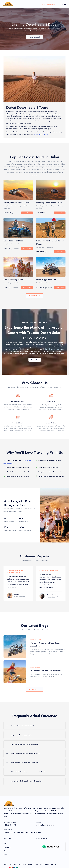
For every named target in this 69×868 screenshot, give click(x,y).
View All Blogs (34, 689)
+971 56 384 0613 (48, 4)
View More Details (34, 39)
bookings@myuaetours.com (45, 825)
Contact (6, 854)
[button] (6, 29)
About (5, 844)
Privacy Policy (39, 864)
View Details (27, 215)
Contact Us (35, 360)
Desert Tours (7, 847)
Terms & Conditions (50, 864)
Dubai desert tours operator (53, 349)
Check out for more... (41, 136)
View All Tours (34, 296)
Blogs (5, 851)
